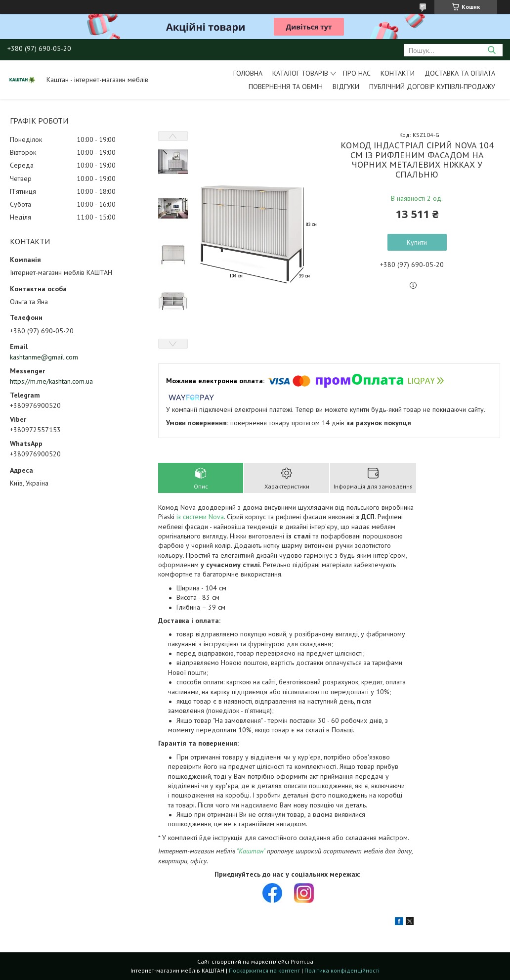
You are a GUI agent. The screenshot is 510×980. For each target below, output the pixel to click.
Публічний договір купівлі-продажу (432, 87)
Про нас (357, 73)
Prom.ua (302, 961)
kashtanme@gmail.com (44, 357)
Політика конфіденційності (342, 970)
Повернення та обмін (286, 87)
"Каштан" (251, 851)
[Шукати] (491, 50)
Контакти (398, 73)
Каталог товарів (300, 73)
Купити (417, 242)
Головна (248, 73)
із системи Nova (200, 517)
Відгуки (346, 87)
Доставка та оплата (460, 73)
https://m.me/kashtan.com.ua (51, 381)
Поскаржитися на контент (264, 970)
